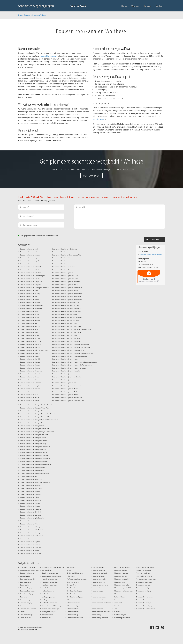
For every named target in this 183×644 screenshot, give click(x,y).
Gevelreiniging (47, 570)
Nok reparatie (71, 567)
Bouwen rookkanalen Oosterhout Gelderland (35, 482)
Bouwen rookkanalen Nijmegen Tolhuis (33, 449)
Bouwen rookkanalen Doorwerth (31, 308)
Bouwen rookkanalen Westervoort (31, 536)
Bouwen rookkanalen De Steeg (30, 294)
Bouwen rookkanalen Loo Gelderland (65, 249)
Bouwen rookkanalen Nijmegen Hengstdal (66, 341)
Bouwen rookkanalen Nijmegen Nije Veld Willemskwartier (39, 420)
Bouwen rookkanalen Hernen (30, 356)
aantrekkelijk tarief (49, 56)
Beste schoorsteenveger (28, 567)
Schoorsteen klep (73, 615)
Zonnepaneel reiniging (143, 591)
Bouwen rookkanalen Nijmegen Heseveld (66, 359)
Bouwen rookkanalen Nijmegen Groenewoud (67, 317)
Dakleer (23, 612)
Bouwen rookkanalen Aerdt (29, 249)
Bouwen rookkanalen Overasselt (31, 485)
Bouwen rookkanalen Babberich (31, 267)
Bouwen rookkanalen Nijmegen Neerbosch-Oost (68, 401)
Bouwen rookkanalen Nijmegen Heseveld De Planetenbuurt (72, 365)
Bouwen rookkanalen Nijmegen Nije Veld (34, 411)
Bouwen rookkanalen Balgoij (30, 270)
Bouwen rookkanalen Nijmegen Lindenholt (67, 386)
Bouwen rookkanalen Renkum (30, 503)
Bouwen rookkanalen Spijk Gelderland (33, 518)
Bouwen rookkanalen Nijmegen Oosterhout (34, 429)
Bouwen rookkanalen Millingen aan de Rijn (67, 255)
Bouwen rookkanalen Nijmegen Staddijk (33, 444)
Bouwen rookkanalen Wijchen (30, 542)
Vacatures (117, 612)
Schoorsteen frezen (73, 609)
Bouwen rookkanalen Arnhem (30, 264)
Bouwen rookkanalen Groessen (30, 341)
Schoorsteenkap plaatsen (122, 567)
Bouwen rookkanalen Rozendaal (31, 509)
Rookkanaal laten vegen (75, 594)
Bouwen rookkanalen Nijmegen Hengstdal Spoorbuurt (70, 356)
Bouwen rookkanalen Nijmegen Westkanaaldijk (36, 464)
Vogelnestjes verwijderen (144, 576)
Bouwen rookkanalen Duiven (30, 317)
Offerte (69, 570)
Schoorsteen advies (73, 603)
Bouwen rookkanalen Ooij (29, 476)
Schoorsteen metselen (98, 570)
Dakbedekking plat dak (28, 579)
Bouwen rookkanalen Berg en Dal (31, 282)
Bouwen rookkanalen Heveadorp (31, 371)
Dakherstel (24, 597)
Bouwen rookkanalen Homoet (30, 374)
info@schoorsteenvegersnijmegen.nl (151, 254)
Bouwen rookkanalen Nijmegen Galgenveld (67, 311)
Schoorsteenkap (96, 615)
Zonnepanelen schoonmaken (145, 609)
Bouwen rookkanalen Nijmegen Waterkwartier (35, 458)
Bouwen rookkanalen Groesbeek (31, 338)
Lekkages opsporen (48, 597)
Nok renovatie (47, 618)
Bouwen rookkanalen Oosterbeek (31, 479)
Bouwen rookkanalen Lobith (29, 401)
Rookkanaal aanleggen (74, 591)
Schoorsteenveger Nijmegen (36, 6)
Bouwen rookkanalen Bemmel (30, 279)
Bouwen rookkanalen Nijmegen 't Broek (65, 279)
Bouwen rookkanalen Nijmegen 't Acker (65, 276)
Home (20, 15)
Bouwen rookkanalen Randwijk (30, 500)
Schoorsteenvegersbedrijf (122, 588)
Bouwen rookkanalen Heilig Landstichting (34, 350)
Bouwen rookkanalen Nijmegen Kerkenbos (66, 374)
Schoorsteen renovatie (98, 579)
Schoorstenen (118, 594)
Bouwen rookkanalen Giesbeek (30, 335)
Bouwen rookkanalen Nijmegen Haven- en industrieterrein (72, 329)
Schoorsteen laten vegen (75, 618)
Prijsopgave (71, 576)
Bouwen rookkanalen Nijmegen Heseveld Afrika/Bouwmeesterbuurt (75, 362)
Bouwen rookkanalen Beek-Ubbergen (32, 276)
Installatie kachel (48, 588)
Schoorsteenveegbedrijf (122, 579)
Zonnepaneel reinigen (143, 588)
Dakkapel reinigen (26, 600)
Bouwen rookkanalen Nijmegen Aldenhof (66, 282)
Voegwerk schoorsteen (143, 570)
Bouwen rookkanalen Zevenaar (30, 554)
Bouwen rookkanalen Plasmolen (31, 494)
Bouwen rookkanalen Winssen (30, 545)
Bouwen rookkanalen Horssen (30, 377)
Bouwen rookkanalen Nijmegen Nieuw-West (35, 408)
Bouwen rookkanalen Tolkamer (30, 521)
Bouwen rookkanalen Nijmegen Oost (32, 426)
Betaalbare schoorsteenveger (30, 570)
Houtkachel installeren (49, 585)
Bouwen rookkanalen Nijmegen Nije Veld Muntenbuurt (38, 417)
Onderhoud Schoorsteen (75, 573)
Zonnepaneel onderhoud (144, 585)
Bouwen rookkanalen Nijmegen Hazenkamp (67, 332)
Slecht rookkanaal (120, 597)
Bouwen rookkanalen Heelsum (30, 347)
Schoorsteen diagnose (74, 606)
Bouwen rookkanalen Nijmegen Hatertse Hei (67, 326)
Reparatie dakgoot (73, 582)
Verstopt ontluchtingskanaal (145, 567)
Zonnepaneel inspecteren (144, 582)
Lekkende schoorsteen (49, 603)
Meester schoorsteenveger (51, 609)
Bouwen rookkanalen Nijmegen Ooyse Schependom (37, 432)
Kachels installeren (48, 591)
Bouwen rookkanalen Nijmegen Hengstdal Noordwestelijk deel (73, 353)
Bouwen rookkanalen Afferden (30, 252)
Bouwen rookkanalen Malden (62, 252)
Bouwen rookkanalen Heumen (30, 368)
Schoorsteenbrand (97, 600)
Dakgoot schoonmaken (28, 591)
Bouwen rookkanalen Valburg (30, 527)
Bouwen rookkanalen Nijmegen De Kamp (66, 305)
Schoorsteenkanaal (97, 609)
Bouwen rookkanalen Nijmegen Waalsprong (35, 455)
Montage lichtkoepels (49, 612)
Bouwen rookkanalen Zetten (29, 551)
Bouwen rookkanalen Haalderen (31, 344)
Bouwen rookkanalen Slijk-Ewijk (31, 512)
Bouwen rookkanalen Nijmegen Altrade (65, 285)
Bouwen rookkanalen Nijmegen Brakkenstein (67, 300)
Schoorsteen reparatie (98, 582)
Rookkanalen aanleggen (75, 597)
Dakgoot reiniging (26, 588)
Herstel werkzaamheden (50, 579)
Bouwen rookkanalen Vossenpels (31, 533)
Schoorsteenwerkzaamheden (123, 591)
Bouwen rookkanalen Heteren (30, 365)
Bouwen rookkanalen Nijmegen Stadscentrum (35, 447)
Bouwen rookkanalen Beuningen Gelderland (35, 288)
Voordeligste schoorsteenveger (146, 579)
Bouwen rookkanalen (27, 573)
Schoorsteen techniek (98, 588)
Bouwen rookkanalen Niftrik (62, 270)
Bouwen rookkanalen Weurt (29, 539)
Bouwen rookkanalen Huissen (30, 380)
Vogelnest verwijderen (143, 573)
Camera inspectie (26, 576)
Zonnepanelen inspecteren (145, 597)
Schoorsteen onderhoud (99, 573)
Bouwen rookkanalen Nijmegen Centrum (66, 302)
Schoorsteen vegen (97, 591)
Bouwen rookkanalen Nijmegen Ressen (33, 438)
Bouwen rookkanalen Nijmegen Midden (65, 395)
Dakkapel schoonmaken (28, 609)
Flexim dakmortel (26, 618)
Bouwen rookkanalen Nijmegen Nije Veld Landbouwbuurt (39, 414)
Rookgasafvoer (72, 585)
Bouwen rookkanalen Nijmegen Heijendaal (66, 338)
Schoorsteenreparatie (121, 573)
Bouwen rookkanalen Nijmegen (63, 273)
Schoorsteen (71, 600)
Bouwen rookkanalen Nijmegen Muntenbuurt (67, 398)
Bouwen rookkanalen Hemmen (30, 353)
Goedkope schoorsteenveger (51, 576)
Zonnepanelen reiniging (144, 606)
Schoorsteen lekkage (97, 567)
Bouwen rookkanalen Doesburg (30, 302)
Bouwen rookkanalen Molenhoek (63, 261)
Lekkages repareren (48, 600)
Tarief (116, 609)
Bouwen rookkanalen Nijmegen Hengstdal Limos (68, 350)
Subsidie (117, 606)
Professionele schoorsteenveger (77, 579)
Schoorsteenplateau (120, 570)
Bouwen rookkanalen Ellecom (30, 320)
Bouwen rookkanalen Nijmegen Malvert (65, 389)
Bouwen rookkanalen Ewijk (29, 329)
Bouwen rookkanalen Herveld (30, 359)
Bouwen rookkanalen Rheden (30, 506)
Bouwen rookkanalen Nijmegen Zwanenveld (35, 473)
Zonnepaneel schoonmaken (145, 594)
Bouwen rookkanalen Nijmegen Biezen (65, 291)
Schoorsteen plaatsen (98, 576)
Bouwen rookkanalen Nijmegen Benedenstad (67, 288)
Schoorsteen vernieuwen (99, 594)
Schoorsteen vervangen (98, 597)
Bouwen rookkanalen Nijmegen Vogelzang (34, 452)
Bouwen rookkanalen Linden (30, 398)
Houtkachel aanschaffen (50, 582)
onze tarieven (99, 119)
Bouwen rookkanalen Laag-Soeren (31, 386)
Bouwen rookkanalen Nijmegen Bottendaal (67, 297)
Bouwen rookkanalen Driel (29, 311)
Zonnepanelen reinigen (143, 603)
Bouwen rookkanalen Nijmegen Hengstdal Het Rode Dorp (71, 347)
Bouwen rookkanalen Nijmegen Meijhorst (66, 392)
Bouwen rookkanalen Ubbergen (31, 524)
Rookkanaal (71, 588)
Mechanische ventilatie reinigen (52, 606)
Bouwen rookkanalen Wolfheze (35, 15)
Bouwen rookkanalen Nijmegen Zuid (32, 470)
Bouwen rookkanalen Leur (29, 392)
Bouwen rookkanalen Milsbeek (63, 258)
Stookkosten (118, 600)
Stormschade (118, 603)
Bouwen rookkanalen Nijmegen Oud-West (34, 435)
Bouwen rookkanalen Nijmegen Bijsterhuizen (67, 294)
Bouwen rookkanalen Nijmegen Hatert (65, 323)
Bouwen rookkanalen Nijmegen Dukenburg (67, 308)
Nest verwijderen (48, 615)
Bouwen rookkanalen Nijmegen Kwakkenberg (67, 377)
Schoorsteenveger (120, 582)
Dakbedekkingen (26, 582)
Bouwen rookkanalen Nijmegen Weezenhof (34, 461)
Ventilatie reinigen (120, 615)
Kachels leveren (47, 594)
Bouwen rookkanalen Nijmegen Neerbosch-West (36, 405)
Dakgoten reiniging (26, 594)
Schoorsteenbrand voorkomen (101, 603)
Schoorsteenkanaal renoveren (101, 612)
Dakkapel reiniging (26, 603)
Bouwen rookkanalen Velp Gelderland (33, 530)
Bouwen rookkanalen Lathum (30, 389)
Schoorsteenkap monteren (99, 618)
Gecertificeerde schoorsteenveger (53, 567)
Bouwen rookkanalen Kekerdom (31, 383)
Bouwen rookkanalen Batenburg (31, 273)
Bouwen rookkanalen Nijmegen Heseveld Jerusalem (69, 368)
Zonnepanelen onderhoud (145, 600)
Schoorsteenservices (120, 576)
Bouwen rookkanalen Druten (30, 314)
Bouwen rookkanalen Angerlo (30, 261)
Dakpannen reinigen (27, 615)
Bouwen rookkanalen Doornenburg (32, 305)
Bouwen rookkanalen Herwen (30, 362)
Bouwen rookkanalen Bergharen (31, 285)
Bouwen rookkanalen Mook (62, 264)
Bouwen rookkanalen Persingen (31, 491)
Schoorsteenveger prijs (121, 585)
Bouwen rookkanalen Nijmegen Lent (64, 383)
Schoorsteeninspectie (98, 606)
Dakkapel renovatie (26, 606)
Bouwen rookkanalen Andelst (30, 255)
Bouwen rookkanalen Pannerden (31, 488)
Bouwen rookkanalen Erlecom (30, 326)
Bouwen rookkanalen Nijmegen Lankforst (66, 380)
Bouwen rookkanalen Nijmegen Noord (33, 423)
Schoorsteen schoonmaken (100, 585)
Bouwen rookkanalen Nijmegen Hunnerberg (67, 371)
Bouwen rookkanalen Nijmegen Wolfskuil (34, 467)
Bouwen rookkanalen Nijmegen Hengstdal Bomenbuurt (71, 344)
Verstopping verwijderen (122, 618)
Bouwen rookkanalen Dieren (29, 300)
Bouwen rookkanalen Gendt (29, 332)
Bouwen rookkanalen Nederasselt (63, 267)
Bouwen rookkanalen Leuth (29, 395)
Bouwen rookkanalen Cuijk (29, 291)
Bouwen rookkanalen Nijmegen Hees (64, 335)
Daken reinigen (25, 585)
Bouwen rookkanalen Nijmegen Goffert (65, 314)
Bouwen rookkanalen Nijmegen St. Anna (33, 441)
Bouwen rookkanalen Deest (29, 297)
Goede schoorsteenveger (50, 573)
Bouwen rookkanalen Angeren (30, 258)
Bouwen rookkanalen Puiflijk (30, 497)
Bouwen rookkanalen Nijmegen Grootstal (66, 320)
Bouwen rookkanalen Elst (28, 323)
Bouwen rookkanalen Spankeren (31, 515)
